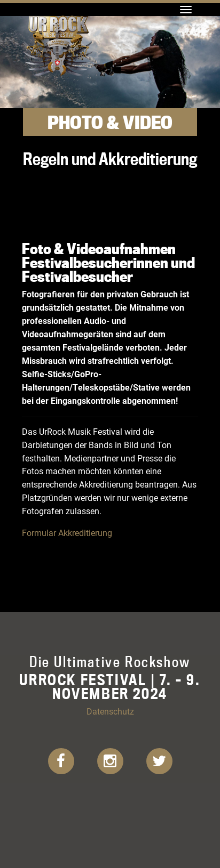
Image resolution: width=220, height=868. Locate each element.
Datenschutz (110, 711)
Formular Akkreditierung (67, 533)
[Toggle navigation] (186, 10)
